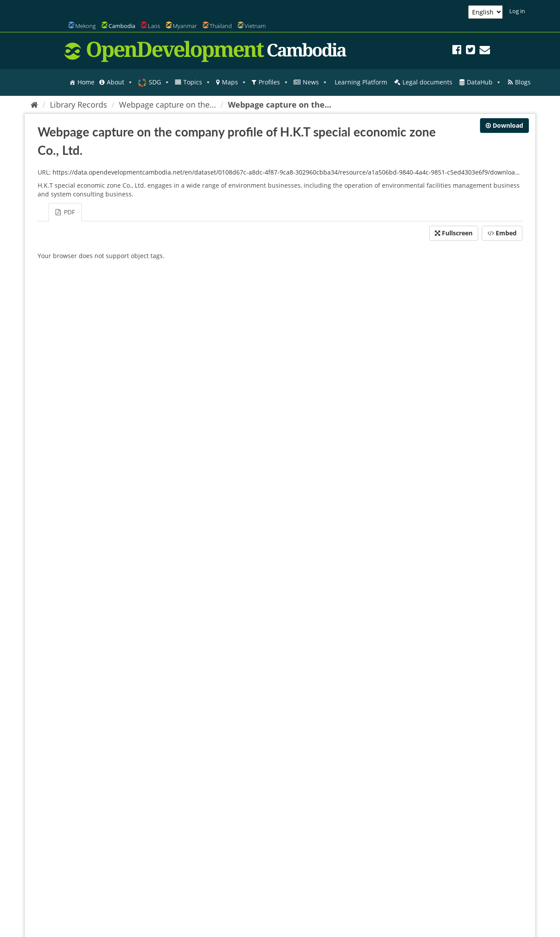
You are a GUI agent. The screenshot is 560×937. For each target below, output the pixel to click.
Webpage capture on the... (168, 105)
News (315, 82)
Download (504, 125)
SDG (159, 82)
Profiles (274, 82)
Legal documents (427, 82)
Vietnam (255, 26)
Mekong (86, 26)
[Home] (34, 105)
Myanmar (185, 26)
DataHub (484, 82)
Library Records (79, 105)
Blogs (523, 82)
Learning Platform (361, 82)
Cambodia (122, 26)
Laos (154, 26)
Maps (234, 82)
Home (86, 82)
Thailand (221, 26)
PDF (65, 212)
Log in (517, 11)
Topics (197, 82)
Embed (502, 233)
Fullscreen (454, 233)
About (120, 82)
